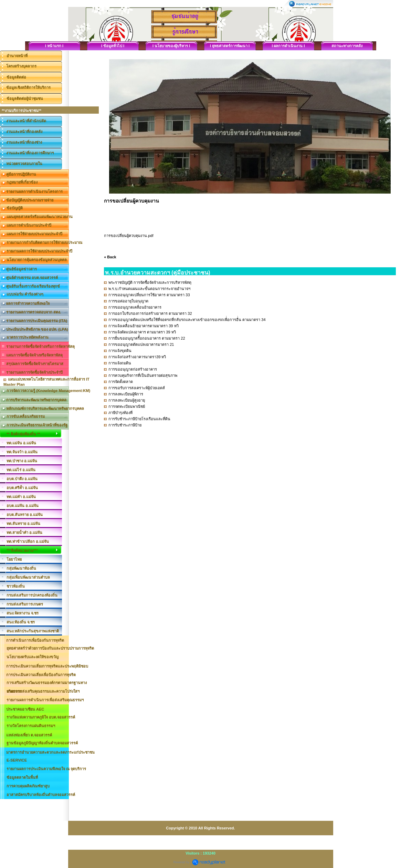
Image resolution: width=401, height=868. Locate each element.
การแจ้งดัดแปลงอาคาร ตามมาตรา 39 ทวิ (142, 332)
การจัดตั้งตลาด (121, 382)
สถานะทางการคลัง (347, 46)
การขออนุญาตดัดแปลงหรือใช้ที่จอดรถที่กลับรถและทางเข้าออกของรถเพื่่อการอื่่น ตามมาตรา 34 (187, 320)
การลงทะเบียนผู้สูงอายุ (127, 400)
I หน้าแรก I (54, 46)
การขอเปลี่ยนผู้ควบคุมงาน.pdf (129, 236)
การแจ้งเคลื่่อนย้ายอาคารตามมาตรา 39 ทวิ (143, 326)
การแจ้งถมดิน (120, 363)
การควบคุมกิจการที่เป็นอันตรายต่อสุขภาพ (143, 375)
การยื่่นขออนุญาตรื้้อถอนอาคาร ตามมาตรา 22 (147, 338)
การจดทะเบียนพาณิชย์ (127, 406)
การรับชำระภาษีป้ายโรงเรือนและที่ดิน (139, 419)
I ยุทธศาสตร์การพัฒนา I (230, 46)
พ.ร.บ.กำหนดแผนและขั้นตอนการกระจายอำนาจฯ (149, 289)
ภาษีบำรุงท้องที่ (120, 413)
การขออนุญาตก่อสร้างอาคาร (133, 369)
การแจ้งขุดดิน (120, 351)
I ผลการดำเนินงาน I (288, 46)
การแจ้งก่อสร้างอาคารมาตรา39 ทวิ (137, 357)
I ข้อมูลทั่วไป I (113, 46)
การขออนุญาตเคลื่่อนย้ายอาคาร (135, 307)
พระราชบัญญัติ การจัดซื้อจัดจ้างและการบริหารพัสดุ (150, 282)
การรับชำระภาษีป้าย (125, 425)
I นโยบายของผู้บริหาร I (171, 46)
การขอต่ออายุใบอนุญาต (128, 301)
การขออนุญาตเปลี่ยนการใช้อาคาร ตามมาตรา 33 (149, 295)
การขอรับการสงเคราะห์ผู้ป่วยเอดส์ (137, 388)
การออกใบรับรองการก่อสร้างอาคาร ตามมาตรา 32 (150, 313)
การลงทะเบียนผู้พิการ (126, 394)
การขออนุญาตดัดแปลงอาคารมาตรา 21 (141, 344)
